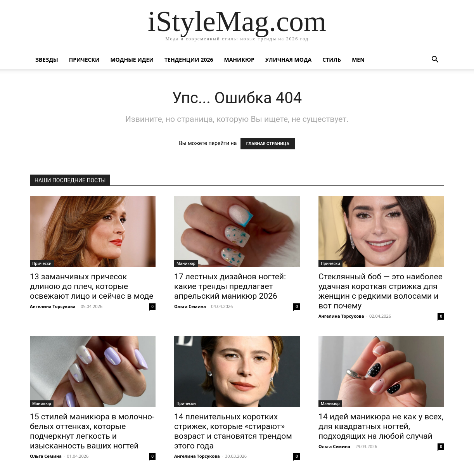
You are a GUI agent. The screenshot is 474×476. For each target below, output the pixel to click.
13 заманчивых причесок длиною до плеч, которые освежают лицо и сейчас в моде (92, 286)
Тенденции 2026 (189, 60)
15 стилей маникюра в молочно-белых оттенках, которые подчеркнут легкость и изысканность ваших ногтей (92, 431)
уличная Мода (288, 60)
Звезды (47, 60)
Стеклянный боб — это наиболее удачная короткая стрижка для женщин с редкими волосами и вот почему (381, 291)
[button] (435, 60)
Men (358, 60)
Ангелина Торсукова (53, 306)
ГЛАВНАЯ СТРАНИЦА (268, 144)
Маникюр (239, 60)
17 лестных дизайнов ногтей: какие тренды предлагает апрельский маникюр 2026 (230, 286)
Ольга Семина (190, 306)
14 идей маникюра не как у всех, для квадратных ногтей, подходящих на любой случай (381, 426)
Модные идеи (132, 60)
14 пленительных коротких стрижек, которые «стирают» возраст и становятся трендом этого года (233, 431)
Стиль (332, 60)
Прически (84, 60)
